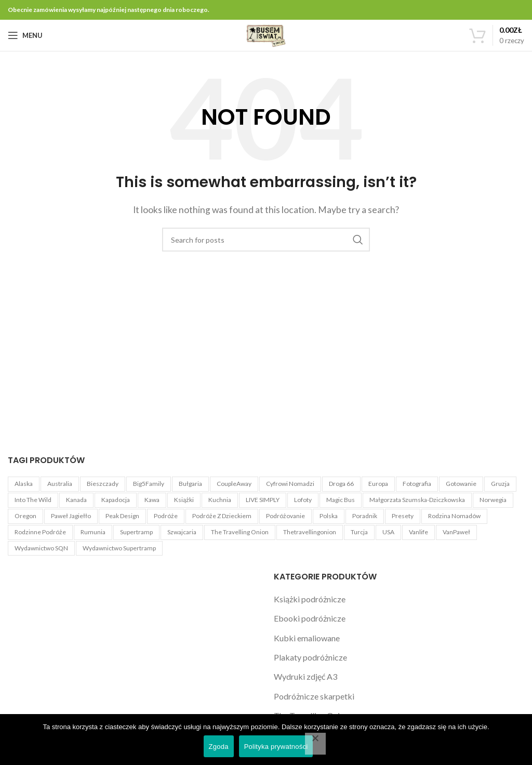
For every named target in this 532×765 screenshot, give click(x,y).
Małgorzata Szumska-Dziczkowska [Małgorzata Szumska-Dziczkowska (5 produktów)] (417, 500)
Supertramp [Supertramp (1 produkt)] (136, 532)
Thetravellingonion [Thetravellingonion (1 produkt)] (310, 532)
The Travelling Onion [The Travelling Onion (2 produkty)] (240, 532)
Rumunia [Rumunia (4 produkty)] (93, 532)
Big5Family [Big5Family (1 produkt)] (149, 484)
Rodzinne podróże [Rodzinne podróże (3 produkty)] (40, 532)
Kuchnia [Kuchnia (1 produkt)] (220, 500)
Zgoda (219, 747)
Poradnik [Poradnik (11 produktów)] (365, 516)
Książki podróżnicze (310, 599)
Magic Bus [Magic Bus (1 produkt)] (341, 500)
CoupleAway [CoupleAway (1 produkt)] (234, 484)
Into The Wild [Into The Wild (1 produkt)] (33, 500)
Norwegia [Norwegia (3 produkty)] (493, 500)
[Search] (266, 240)
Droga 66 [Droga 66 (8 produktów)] (341, 484)
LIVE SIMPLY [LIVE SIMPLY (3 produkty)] (263, 500)
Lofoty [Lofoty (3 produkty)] (303, 500)
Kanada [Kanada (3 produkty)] (76, 500)
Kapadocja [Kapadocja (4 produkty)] (116, 500)
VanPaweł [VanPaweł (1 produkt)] (456, 532)
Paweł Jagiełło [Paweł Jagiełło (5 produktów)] (71, 516)
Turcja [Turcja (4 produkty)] (359, 532)
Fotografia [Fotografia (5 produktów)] (417, 484)
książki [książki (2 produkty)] (184, 500)
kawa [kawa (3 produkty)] (152, 500)
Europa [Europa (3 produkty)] (378, 484)
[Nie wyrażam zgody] (315, 744)
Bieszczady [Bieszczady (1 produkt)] (103, 484)
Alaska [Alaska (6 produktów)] (24, 484)
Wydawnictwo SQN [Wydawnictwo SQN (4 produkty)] (41, 548)
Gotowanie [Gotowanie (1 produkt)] (461, 484)
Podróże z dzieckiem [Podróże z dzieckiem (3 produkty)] (222, 516)
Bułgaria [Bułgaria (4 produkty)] (190, 484)
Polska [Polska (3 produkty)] (329, 516)
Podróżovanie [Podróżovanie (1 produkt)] (285, 516)
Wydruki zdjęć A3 (305, 676)
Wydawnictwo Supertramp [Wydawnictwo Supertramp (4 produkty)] (119, 548)
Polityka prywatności (276, 747)
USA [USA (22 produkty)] (388, 532)
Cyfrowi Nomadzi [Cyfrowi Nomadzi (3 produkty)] (290, 484)
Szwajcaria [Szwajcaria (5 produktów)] (182, 532)
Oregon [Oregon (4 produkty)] (25, 516)
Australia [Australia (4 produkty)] (60, 484)
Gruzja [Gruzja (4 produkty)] (500, 484)
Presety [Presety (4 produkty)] (403, 516)
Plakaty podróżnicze (310, 657)
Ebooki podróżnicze (310, 618)
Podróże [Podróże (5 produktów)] (166, 516)
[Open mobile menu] (25, 35)
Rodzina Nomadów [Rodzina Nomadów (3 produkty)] (454, 516)
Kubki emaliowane (307, 638)
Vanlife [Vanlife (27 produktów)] (418, 532)
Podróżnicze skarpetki (314, 696)
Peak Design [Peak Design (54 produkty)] (122, 516)
